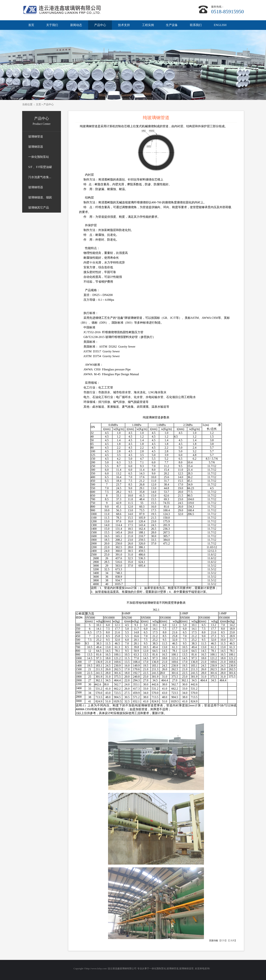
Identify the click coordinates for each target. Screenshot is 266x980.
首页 (31, 25)
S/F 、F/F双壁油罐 (40, 167)
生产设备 (172, 25)
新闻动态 (76, 25)
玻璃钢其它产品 (39, 208)
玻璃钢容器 (36, 147)
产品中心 (100, 25)
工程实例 (148, 25)
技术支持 (124, 25)
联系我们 (196, 25)
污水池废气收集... (40, 177)
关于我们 (52, 25)
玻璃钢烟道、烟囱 (40, 197)
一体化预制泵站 (39, 157)
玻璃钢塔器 (36, 187)
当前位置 (27, 104)
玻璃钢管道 (36, 137)
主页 (38, 104)
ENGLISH (220, 25)
